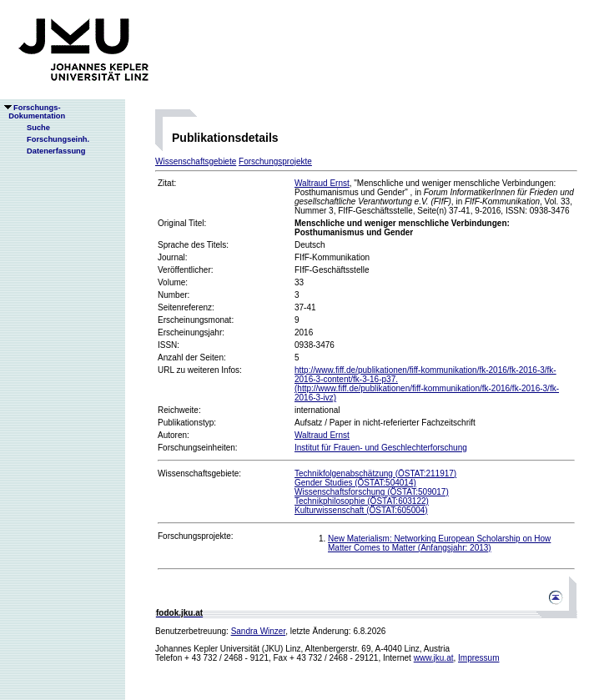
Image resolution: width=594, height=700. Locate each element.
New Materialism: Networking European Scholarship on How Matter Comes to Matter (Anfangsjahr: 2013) (439, 543)
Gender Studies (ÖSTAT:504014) (355, 483)
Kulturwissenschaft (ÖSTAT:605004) (361, 510)
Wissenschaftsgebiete (196, 161)
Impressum (478, 658)
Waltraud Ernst (322, 183)
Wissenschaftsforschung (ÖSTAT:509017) (372, 492)
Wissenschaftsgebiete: (199, 473)
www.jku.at (434, 658)
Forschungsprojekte (275, 161)
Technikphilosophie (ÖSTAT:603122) (362, 501)
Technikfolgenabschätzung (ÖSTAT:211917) (375, 473)
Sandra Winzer (259, 631)
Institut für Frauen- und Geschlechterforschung (381, 448)
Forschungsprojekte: (196, 536)
